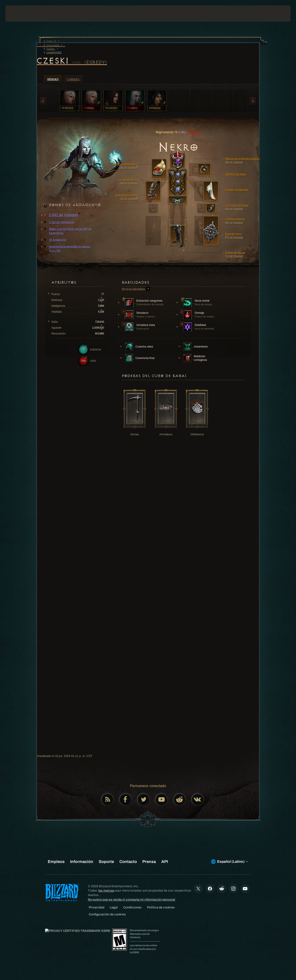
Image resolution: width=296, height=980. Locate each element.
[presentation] (19, 14)
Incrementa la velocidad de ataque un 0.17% (67, 248)
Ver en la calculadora (136, 289)
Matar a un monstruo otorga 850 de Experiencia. (68, 231)
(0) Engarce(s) (56, 240)
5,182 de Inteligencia (59, 222)
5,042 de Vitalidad (61, 215)
